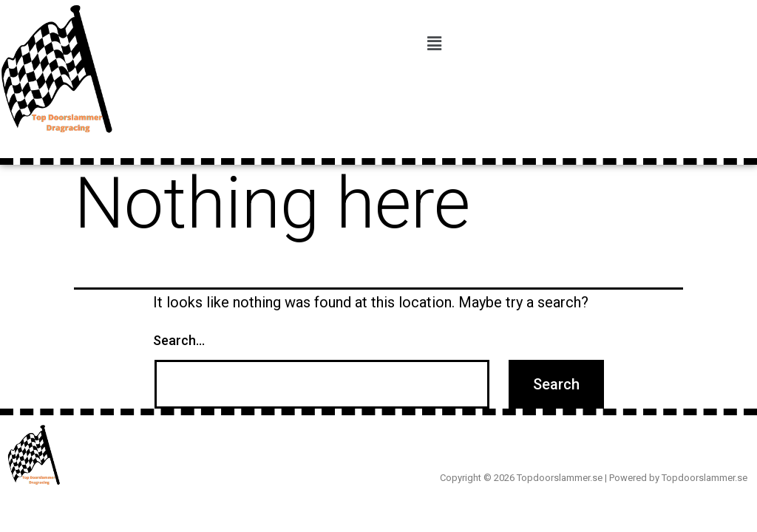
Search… (179, 340)
